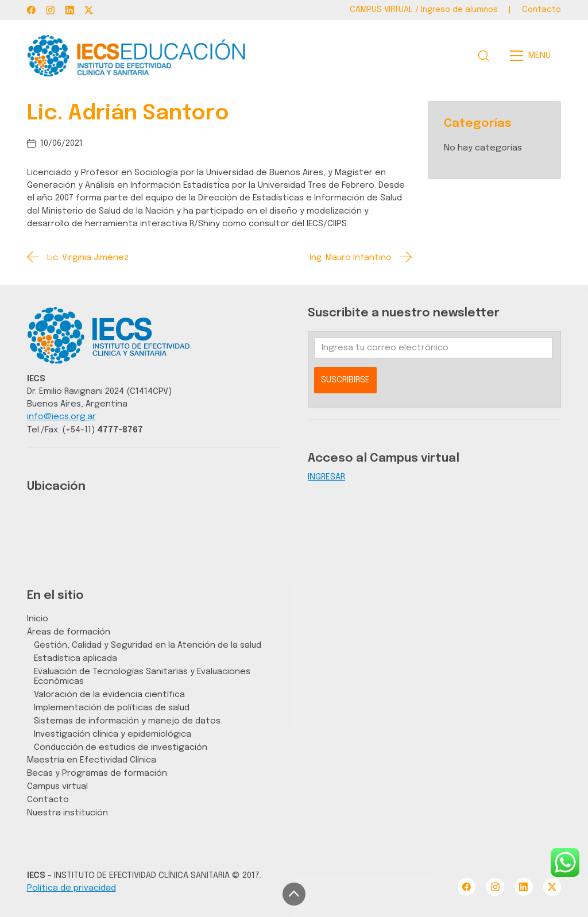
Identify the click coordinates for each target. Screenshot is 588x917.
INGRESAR (326, 477)
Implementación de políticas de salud (112, 708)
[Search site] (483, 56)
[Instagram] (50, 10)
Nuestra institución (67, 813)
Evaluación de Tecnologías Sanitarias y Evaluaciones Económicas (142, 677)
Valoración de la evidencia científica (109, 694)
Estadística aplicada (76, 658)
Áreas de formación (69, 632)
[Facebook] (31, 10)
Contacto (48, 800)
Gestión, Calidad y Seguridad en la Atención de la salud (148, 645)
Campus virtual (57, 786)
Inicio (38, 619)
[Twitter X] (89, 10)
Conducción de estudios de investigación (121, 747)
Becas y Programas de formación (97, 773)
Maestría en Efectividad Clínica (92, 760)
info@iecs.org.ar (61, 417)
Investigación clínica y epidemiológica (113, 734)
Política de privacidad (71, 888)
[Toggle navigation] (534, 56)
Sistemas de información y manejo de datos (127, 721)
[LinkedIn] (70, 10)
